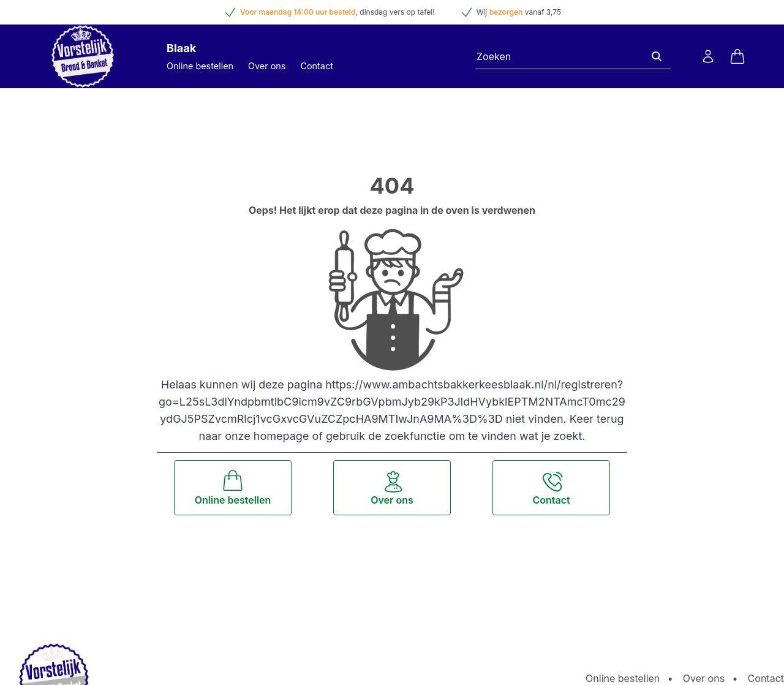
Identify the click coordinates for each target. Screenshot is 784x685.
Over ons (267, 66)
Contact (316, 66)
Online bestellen (200, 66)
